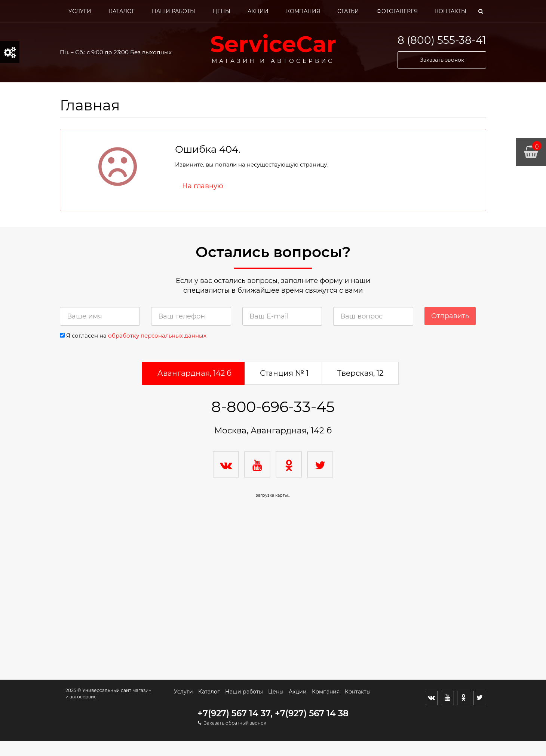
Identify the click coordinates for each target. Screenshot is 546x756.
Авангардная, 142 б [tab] (194, 373)
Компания (303, 11)
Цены (222, 11)
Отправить (450, 316)
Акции (258, 11)
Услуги (80, 11)
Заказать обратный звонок (235, 723)
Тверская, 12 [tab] (360, 373)
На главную (203, 186)
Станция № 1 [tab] (284, 373)
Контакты (451, 11)
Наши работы (174, 11)
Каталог (122, 11)
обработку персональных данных (157, 336)
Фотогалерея (397, 11)
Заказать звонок (442, 60)
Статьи (348, 11)
